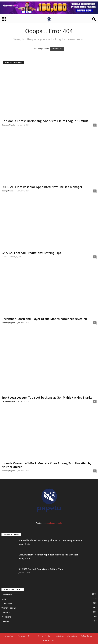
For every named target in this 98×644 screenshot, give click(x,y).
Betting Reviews (87, 636)
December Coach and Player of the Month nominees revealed (44, 319)
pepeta (5, 257)
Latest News (7, 594)
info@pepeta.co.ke (54, 523)
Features (5, 621)
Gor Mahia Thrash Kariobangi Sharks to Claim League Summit (45, 121)
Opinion (31, 636)
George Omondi (8, 191)
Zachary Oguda (8, 125)
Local (4, 599)
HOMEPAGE (57, 49)
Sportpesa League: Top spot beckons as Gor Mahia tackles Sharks (47, 398)
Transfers (6, 612)
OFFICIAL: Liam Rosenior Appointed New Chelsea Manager (42, 187)
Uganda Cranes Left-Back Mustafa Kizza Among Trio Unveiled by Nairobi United (46, 465)
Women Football (8, 608)
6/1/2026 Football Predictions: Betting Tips (31, 253)
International (7, 603)
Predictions (6, 617)
